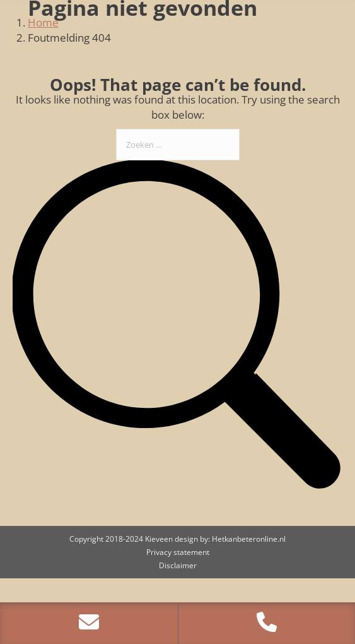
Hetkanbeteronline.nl (249, 539)
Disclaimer (178, 565)
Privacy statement (178, 552)
